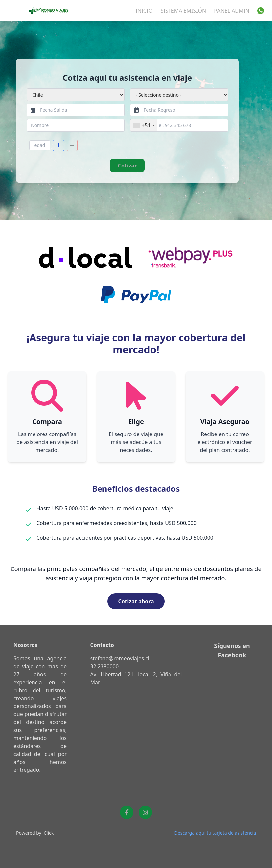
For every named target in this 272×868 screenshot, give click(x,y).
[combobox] (143, 125)
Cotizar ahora (136, 601)
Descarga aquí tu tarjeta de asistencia (215, 833)
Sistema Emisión (183, 11)
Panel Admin (232, 11)
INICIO (144, 11)
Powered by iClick (35, 833)
